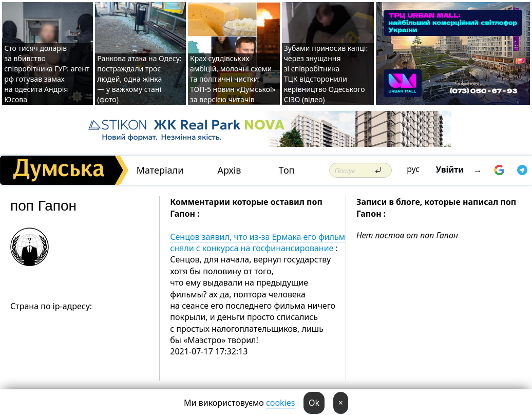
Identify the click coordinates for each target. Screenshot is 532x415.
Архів (229, 170)
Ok (314, 403)
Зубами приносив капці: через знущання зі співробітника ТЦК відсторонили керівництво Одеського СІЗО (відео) (326, 74)
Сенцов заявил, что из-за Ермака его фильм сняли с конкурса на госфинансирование (258, 242)
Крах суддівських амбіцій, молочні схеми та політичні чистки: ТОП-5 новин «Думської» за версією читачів (233, 79)
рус (413, 169)
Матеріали (160, 170)
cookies (280, 403)
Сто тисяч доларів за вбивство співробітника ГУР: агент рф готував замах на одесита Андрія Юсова (47, 74)
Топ (287, 170)
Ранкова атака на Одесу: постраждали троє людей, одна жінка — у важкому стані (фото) (139, 79)
